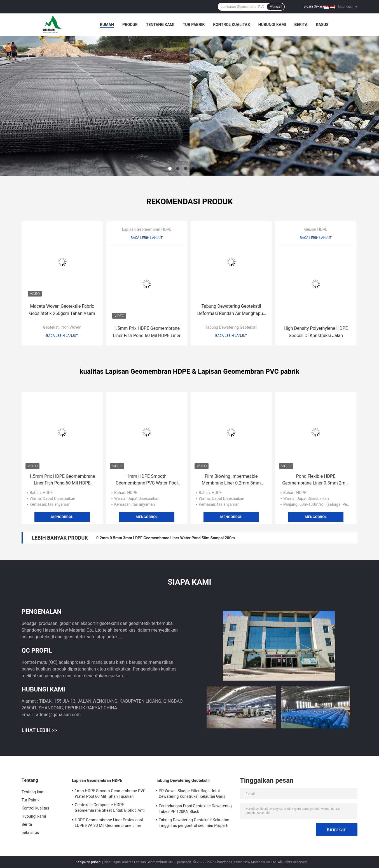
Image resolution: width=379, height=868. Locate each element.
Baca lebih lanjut (62, 336)
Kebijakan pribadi (88, 862)
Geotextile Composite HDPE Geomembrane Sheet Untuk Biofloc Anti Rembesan (110, 808)
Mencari (276, 7)
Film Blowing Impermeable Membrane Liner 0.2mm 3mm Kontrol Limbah (231, 480)
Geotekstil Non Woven (62, 327)
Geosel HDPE (316, 229)
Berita (301, 25)
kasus (322, 25)
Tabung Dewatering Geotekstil (231, 327)
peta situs (30, 832)
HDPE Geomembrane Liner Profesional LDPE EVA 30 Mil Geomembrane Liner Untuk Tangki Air (109, 824)
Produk (130, 25)
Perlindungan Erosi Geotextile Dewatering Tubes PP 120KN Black (195, 809)
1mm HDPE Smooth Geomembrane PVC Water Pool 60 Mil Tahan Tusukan (147, 480)
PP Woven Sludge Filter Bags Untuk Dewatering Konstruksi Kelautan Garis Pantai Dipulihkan (192, 794)
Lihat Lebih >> (39, 730)
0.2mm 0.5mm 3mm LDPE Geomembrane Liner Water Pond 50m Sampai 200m (166, 538)
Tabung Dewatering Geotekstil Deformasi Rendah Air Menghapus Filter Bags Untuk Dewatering (231, 310)
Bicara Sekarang (316, 6)
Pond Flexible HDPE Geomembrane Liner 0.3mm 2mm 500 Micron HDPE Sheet (316, 480)
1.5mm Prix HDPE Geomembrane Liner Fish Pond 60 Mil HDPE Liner (147, 332)
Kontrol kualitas (231, 25)
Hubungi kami (272, 25)
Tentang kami (160, 25)
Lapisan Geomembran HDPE (147, 229)
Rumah (107, 25)
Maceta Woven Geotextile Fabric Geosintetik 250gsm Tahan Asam (62, 310)
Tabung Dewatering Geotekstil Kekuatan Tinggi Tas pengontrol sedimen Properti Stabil (194, 824)
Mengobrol (62, 517)
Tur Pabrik (194, 25)
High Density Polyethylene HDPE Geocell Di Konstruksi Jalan (316, 332)
